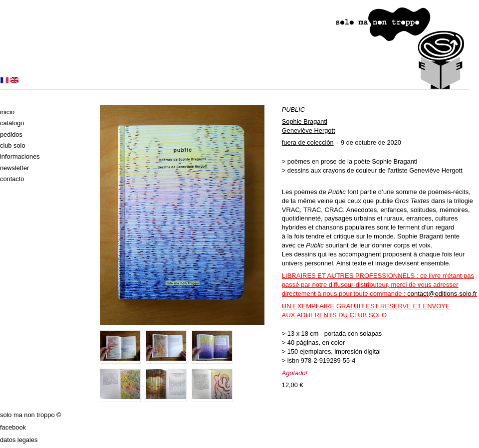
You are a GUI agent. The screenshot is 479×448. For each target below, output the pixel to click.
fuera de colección (308, 142)
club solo (13, 145)
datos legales (19, 440)
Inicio (7, 112)
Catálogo (12, 123)
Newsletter (14, 168)
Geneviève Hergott (309, 130)
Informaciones (20, 156)
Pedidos (11, 134)
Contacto (12, 179)
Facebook (13, 427)
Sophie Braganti (305, 121)
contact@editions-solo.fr (442, 294)
